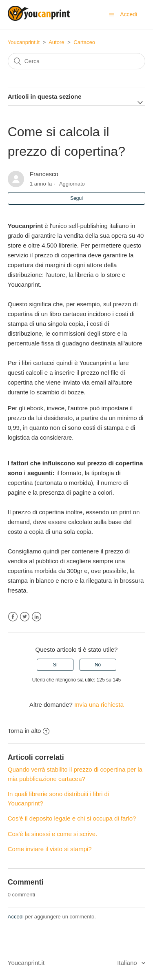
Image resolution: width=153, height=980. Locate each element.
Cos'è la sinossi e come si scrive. (53, 834)
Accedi (16, 917)
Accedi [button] (129, 14)
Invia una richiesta (99, 705)
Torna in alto (29, 731)
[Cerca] (77, 61)
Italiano (128, 963)
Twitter (25, 617)
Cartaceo (84, 42)
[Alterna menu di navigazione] (112, 14)
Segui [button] (76, 198)
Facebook (13, 617)
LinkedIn (37, 617)
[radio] (55, 665)
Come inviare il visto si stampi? (50, 849)
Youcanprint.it (24, 42)
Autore (56, 42)
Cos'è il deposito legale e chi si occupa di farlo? (72, 818)
